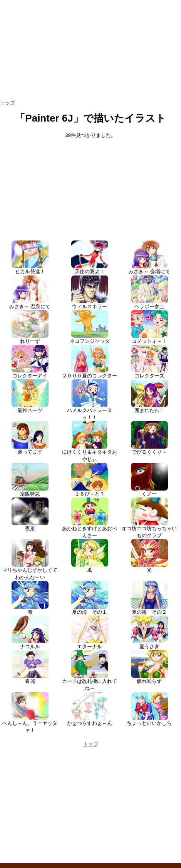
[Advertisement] (90, 186)
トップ (8, 103)
